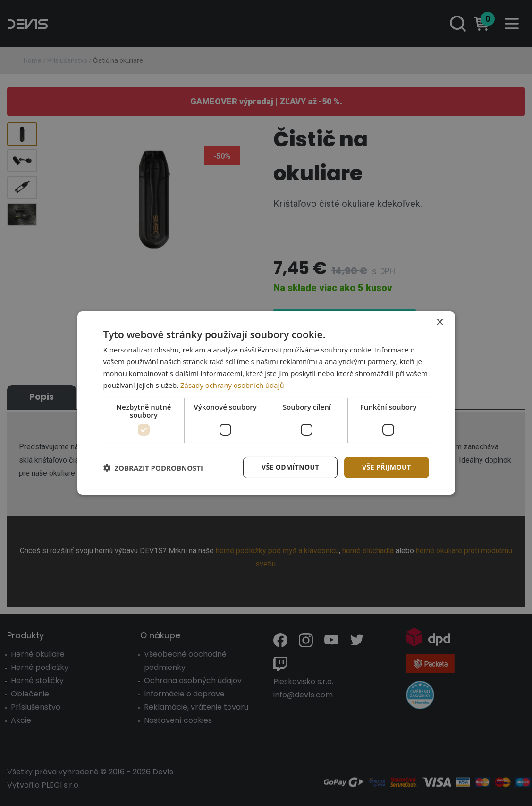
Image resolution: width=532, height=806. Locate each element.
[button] (153, 468)
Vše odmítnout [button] (290, 467)
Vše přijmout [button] (386, 467)
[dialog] (266, 403)
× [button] (440, 322)
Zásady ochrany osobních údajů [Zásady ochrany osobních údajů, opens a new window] (232, 385)
